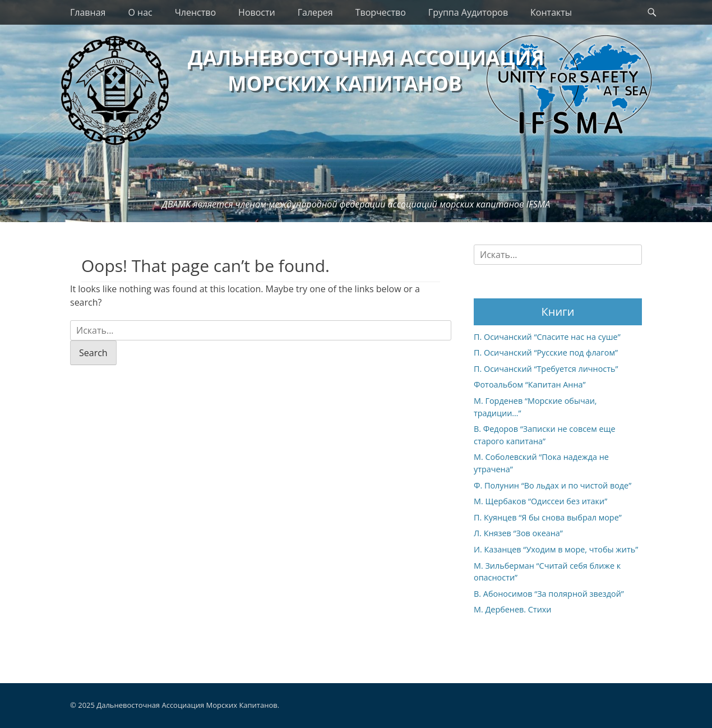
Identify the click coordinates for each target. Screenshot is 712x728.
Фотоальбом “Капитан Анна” (530, 384)
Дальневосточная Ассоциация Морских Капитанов (187, 705)
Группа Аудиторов (468, 12)
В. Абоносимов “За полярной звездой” (549, 594)
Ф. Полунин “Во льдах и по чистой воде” (553, 485)
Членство (195, 12)
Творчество (381, 12)
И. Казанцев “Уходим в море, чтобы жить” (556, 549)
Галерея (315, 12)
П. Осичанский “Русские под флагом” (546, 353)
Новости (257, 12)
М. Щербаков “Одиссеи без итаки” (540, 501)
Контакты (551, 12)
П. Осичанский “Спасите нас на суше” (547, 337)
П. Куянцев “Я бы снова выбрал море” (548, 517)
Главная (88, 12)
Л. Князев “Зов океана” (518, 533)
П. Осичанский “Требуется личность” (546, 369)
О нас (140, 12)
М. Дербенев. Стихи (512, 609)
